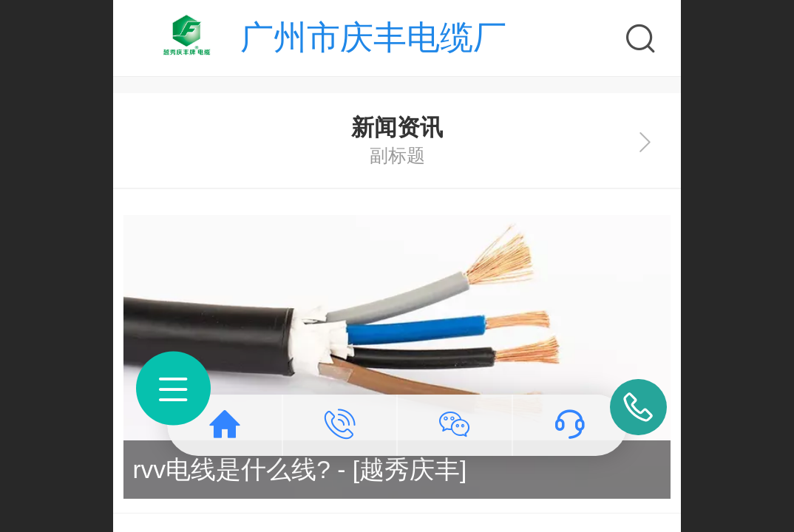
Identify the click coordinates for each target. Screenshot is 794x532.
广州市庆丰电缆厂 (373, 37)
